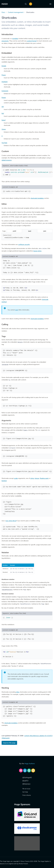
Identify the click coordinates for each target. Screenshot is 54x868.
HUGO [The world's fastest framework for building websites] (5, 4)
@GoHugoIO (27, 777)
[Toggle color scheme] (31, 4)
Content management (16, 12)
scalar (16, 478)
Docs (3, 12)
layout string (37, 251)
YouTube (4, 143)
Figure (4, 75)
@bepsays (26, 784)
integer (37, 478)
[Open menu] (50, 4)
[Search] (26, 4)
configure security (24, 244)
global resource (7, 160)
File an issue (26, 789)
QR (3, 107)
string (32, 478)
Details (4, 66)
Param (4, 98)
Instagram (5, 91)
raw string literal (11, 521)
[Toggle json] (45, 231)
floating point (44, 478)
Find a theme (27, 795)
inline (18, 692)
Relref (4, 120)
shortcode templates (37, 198)
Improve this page (9, 743)
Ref (3, 113)
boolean (4, 481)
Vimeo (4, 129)
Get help (25, 792)
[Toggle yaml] (14, 231)
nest (17, 310)
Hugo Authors (30, 763)
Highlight (5, 82)
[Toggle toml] (29, 231)
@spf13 (25, 781)
